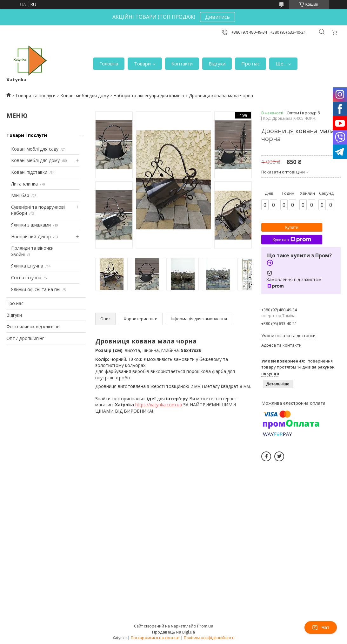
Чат (321, 627)
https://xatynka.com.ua (159, 405)
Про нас (250, 64)
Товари (142, 64)
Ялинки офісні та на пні (36, 289)
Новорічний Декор (31, 237)
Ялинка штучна (27, 266)
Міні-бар (20, 195)
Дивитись (217, 17)
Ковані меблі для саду (35, 149)
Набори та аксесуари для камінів (149, 95)
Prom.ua (205, 626)
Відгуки (217, 64)
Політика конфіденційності (209, 638)
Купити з (292, 240)
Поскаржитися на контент (155, 638)
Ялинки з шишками (31, 225)
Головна (109, 64)
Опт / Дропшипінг (25, 338)
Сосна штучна (26, 278)
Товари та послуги (35, 95)
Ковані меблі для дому (85, 95)
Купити (292, 227)
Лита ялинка (24, 184)
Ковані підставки (29, 172)
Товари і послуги (27, 135)
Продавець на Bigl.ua (173, 632)
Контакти (182, 64)
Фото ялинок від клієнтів (33, 326)
